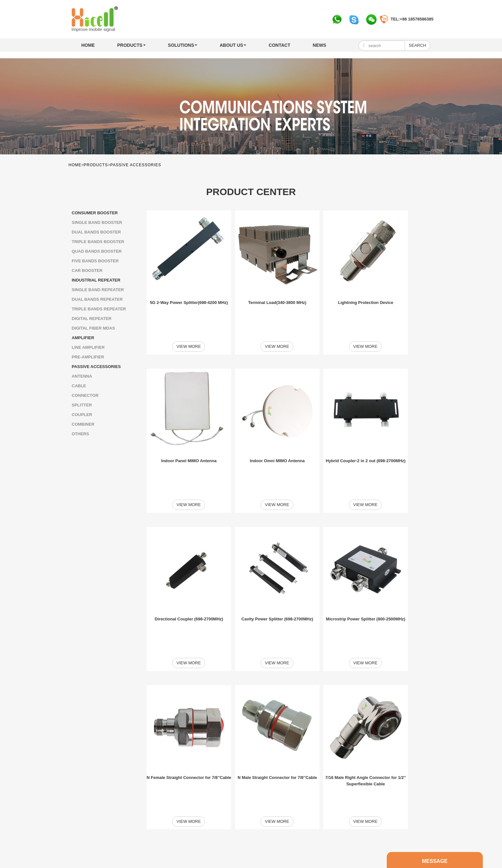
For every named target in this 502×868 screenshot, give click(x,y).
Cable (79, 386)
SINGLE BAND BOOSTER (97, 222)
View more (189, 328)
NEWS (320, 45)
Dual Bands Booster (96, 232)
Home (88, 45)
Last (326, 785)
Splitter (82, 405)
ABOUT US (233, 45)
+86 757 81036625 (101, 842)
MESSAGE (215, 821)
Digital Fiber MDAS (93, 328)
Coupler (82, 415)
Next (308, 785)
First (225, 785)
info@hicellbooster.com (108, 850)
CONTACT (279, 45)
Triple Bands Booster (98, 242)
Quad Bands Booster (97, 251)
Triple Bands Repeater (99, 309)
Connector (85, 395)
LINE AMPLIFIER (88, 347)
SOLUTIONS (183, 45)
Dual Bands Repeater (97, 299)
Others (80, 434)
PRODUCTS (131, 45)
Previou (242, 785)
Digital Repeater (92, 319)
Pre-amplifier (88, 357)
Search (417, 45)
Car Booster (87, 270)
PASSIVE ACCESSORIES (136, 165)
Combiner (83, 424)
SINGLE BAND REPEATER (98, 290)
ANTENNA (82, 376)
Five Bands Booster (95, 261)
